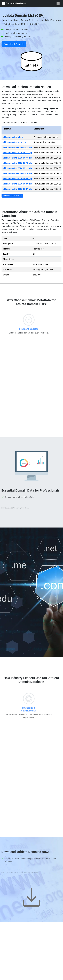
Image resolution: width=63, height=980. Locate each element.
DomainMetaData (14, 3)
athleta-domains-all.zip (13, 137)
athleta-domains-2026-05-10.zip (17, 173)
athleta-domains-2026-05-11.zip (17, 168)
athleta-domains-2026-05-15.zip (17, 147)
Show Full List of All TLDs (12, 196)
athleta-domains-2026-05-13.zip (17, 158)
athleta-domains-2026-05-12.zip (17, 163)
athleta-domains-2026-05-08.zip (17, 184)
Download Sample (14, 44)
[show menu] (58, 4)
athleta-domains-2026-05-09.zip (17, 179)
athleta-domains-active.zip (14, 142)
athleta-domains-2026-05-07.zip (17, 189)
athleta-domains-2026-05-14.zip (17, 153)
